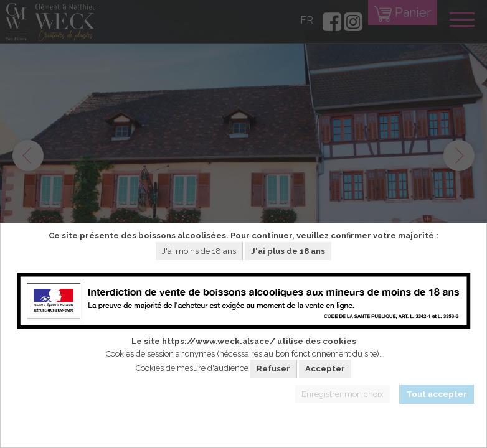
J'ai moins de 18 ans (199, 251)
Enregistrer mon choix (343, 394)
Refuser (273, 369)
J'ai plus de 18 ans (288, 251)
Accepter (325, 369)
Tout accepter (437, 394)
